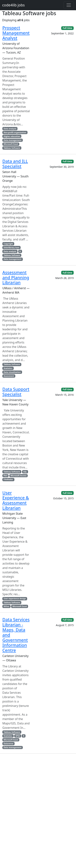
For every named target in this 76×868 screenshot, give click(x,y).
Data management (13, 140)
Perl (6, 476)
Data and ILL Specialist (15, 164)
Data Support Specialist (16, 392)
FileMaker (8, 479)
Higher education (12, 136)
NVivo (6, 606)
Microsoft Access (19, 476)
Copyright (8, 244)
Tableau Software (12, 148)
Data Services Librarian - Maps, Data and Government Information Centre (16, 635)
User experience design (15, 599)
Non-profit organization (15, 132)
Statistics (8, 368)
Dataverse (8, 744)
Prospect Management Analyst (16, 33)
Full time (67, 28)
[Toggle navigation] (69, 5)
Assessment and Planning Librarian (16, 278)
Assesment (9, 376)
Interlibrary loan (11, 248)
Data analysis (10, 129)
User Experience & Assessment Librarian (16, 500)
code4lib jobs (13, 5)
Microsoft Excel (11, 144)
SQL (25, 472)
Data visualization (12, 372)
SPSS (18, 736)
